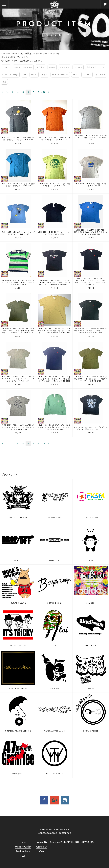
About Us (42, 842)
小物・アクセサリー (96, 67)
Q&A (42, 852)
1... (8, 92)
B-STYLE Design (10, 74)
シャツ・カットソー (23, 67)
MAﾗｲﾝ (34, 74)
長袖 (4, 82)
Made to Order (23, 847)
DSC (25, 74)
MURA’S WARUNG (60, 74)
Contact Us (42, 847)
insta (65, 800)
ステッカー (65, 67)
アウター (41, 67)
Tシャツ (6, 67)
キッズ (45, 74)
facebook (44, 800)
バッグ (52, 67)
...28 (43, 92)
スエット (78, 67)
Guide (23, 856)
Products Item (23, 852)
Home (23, 842)
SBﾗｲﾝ (76, 74)
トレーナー (100, 74)
